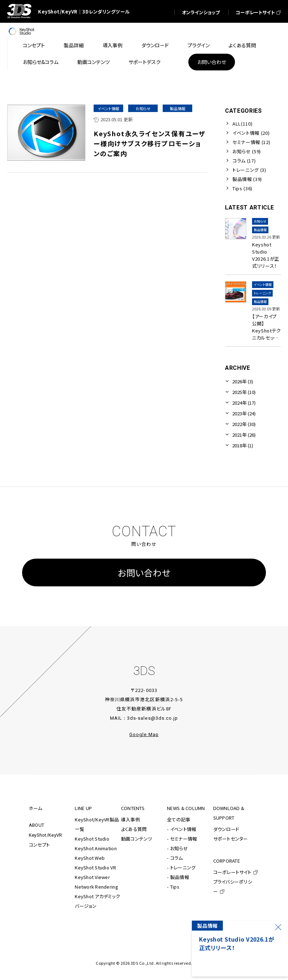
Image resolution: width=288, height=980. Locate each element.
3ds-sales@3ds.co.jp (153, 718)
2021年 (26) (244, 435)
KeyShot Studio (92, 839)
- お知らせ (177, 848)
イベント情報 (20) (251, 133)
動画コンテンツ (137, 839)
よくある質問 (134, 829)
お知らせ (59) (247, 151)
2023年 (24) (244, 413)
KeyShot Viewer (92, 877)
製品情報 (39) (247, 179)
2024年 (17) (244, 403)
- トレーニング (181, 867)
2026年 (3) (243, 381)
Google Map (144, 734)
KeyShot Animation (96, 848)
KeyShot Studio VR (95, 867)
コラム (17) (244, 161)
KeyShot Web (90, 858)
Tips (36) (242, 188)
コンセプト (39, 845)
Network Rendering (96, 887)
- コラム (175, 858)
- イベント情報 (182, 829)
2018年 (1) (243, 445)
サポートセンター (231, 839)
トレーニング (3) (249, 170)
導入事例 (130, 819)
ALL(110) (242, 124)
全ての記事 (179, 819)
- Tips (173, 887)
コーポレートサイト (232, 872)
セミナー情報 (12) (251, 142)
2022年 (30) (244, 424)
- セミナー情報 (182, 839)
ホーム (36, 808)
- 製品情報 (178, 877)
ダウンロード (226, 829)
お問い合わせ (144, 572)
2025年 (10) (244, 392)
